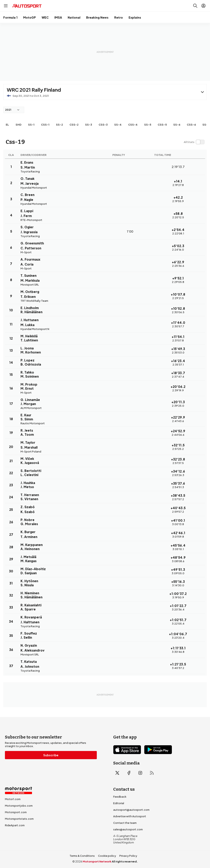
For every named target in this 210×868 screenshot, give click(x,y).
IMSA (58, 17)
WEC (45, 17)
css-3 (103, 125)
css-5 (162, 125)
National (74, 17)
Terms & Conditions (82, 856)
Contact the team (125, 823)
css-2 (74, 125)
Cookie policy (107, 856)
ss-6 (177, 125)
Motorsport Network (97, 861)
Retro (119, 17)
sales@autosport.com (128, 829)
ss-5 (148, 125)
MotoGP (30, 17)
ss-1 (31, 125)
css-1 (45, 125)
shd (19, 125)
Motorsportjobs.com (19, 806)
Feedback (120, 797)
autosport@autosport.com (131, 810)
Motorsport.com (16, 812)
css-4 (133, 125)
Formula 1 (10, 17)
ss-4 (118, 125)
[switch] (194, 142)
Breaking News (97, 17)
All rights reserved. (125, 861)
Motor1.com (13, 799)
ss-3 (89, 125)
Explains (135, 17)
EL (7, 125)
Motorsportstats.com (19, 819)
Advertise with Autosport (130, 816)
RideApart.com (15, 825)
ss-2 (59, 125)
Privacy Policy (128, 856)
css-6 (191, 125)
